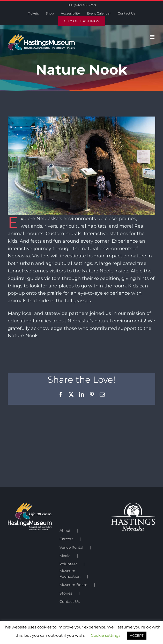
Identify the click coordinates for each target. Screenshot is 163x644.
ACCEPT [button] (137, 635)
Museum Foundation (70, 574)
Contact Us (70, 602)
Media (65, 556)
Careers (66, 539)
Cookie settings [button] (106, 635)
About (65, 531)
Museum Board (73, 585)
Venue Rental (71, 547)
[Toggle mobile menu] (153, 37)
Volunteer (68, 564)
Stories (66, 593)
